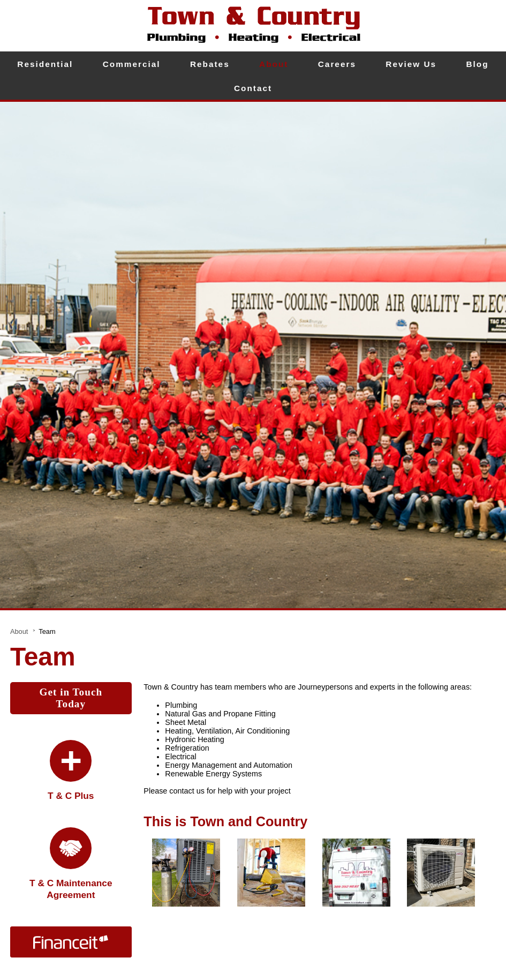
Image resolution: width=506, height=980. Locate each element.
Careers (337, 64)
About (274, 64)
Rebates (210, 64)
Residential (45, 64)
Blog (478, 64)
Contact (253, 88)
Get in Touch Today (71, 698)
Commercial (132, 64)
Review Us (411, 64)
